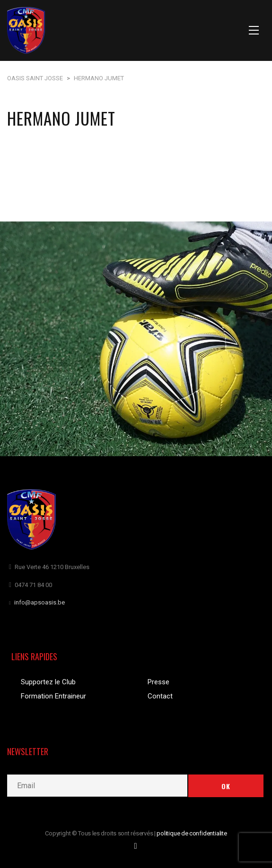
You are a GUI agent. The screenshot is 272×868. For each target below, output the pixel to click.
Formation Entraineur (53, 696)
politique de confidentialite (192, 833)
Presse (158, 682)
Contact (160, 696)
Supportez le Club (48, 682)
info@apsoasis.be (39, 602)
